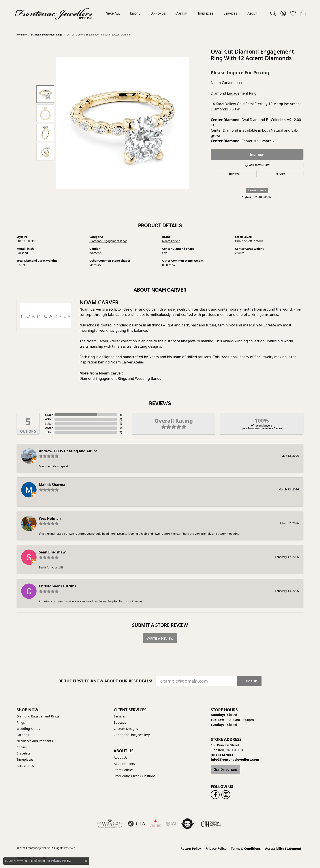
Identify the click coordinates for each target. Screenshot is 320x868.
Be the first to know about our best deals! (105, 681)
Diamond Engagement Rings (46, 35)
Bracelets (23, 753)
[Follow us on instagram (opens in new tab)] (226, 795)
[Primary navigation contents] (182, 13)
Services (230, 13)
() (120, 415)
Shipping (234, 174)
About (252, 13)
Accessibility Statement (283, 848)
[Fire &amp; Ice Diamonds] (155, 824)
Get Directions (226, 769)
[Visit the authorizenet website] (188, 824)
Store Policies (124, 770)
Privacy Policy (216, 848)
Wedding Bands (148, 378)
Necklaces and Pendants (35, 741)
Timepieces (205, 13)
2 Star (49, 428)
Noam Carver (171, 241)
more (268, 141)
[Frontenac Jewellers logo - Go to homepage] (54, 13)
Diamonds (158, 13)
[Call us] (235, 759)
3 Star (49, 424)
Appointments (124, 764)
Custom (181, 13)
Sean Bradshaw (52, 552)
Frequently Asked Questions (135, 776)
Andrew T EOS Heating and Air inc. (69, 451)
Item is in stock (257, 190)
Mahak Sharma (52, 485)
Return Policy (191, 848)
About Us (120, 757)
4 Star (49, 419)
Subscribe (249, 681)
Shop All (113, 13)
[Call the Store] (222, 755)
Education (121, 722)
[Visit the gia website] (137, 824)
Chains (22, 747)
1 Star (49, 432)
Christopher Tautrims (57, 586)
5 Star (49, 415)
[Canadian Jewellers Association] (211, 824)
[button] (273, 13)
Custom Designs (126, 729)
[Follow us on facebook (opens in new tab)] (215, 795)
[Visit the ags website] (110, 824)
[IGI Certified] (171, 824)
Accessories (25, 766)
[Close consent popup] (86, 861)
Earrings (23, 735)
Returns (281, 174)
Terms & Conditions (246, 848)
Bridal (135, 13)
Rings (21, 722)
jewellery (22, 35)
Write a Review (160, 638)
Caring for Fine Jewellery (132, 735)
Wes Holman (50, 518)
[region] (122, 123)
